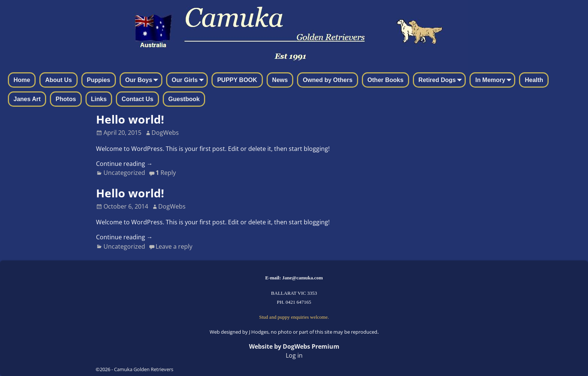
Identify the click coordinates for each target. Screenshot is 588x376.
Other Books (385, 80)
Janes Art (27, 99)
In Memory (495, 81)
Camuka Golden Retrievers (144, 369)
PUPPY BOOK (237, 80)
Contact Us (137, 99)
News (280, 80)
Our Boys (143, 81)
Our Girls (189, 81)
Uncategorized (124, 173)
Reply (166, 173)
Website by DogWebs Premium (294, 346)
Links (99, 99)
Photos (66, 99)
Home (22, 80)
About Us (58, 80)
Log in (294, 355)
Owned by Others (327, 80)
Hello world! (130, 119)
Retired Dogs (442, 81)
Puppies (99, 80)
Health (534, 80)
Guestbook (184, 99)
